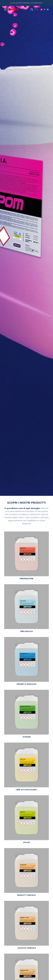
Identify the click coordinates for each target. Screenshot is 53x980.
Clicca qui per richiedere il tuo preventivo (26, 3)
